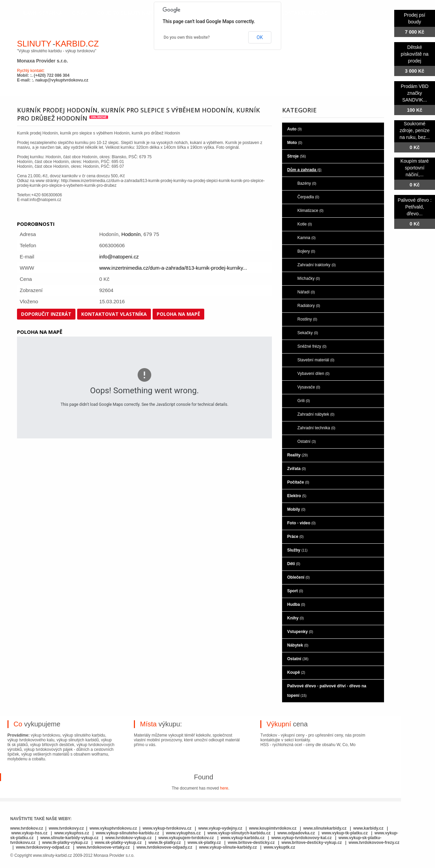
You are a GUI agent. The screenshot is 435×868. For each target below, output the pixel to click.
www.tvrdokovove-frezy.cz (374, 843)
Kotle (305, 224)
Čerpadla (308, 197)
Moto (295, 143)
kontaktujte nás (304, 13)
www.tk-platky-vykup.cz (65, 843)
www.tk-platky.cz (165, 843)
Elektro (297, 496)
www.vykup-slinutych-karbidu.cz (239, 833)
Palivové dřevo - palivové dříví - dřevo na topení (327, 691)
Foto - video (301, 523)
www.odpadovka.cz (296, 833)
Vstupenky (300, 632)
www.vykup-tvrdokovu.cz (167, 828)
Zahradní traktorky (317, 265)
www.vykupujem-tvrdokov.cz (187, 838)
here (224, 788)
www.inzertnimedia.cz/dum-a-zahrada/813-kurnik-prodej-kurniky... (173, 268)
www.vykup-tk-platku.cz (345, 833)
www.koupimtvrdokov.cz (273, 828)
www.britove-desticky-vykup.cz (312, 843)
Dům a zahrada (304, 170)
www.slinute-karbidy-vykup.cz (69, 838)
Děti (294, 564)
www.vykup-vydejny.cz (220, 828)
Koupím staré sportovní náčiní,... (414, 168)
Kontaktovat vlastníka (114, 314)
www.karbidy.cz (369, 828)
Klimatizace (310, 211)
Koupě (296, 672)
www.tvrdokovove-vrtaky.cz (103, 847)
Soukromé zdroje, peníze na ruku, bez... (415, 130)
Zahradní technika (316, 428)
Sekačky (308, 333)
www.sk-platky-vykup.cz (118, 843)
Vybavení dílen (314, 374)
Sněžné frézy (312, 346)
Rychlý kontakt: (31, 71)
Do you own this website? (187, 37)
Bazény (307, 183)
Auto (294, 129)
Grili (304, 401)
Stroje (297, 156)
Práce (295, 537)
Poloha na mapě (178, 314)
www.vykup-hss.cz (29, 833)
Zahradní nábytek (316, 414)
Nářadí (306, 292)
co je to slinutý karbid (129, 13)
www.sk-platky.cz (204, 843)
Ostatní (307, 441)
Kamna (307, 238)
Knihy (295, 618)
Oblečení (298, 577)
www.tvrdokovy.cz (66, 828)
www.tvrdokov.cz (27, 828)
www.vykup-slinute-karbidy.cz (228, 847)
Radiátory (309, 306)
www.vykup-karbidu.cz (243, 838)
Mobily (296, 509)
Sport (295, 591)
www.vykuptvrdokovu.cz (113, 828)
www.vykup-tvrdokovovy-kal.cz (302, 838)
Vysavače (309, 387)
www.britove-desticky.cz (251, 843)
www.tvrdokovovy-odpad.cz (43, 847)
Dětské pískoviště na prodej (415, 54)
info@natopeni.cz (119, 257)
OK (260, 37)
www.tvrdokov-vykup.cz (129, 838)
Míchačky (309, 278)
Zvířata (297, 469)
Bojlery (306, 251)
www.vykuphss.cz (72, 833)
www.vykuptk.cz (279, 847)
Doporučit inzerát (46, 314)
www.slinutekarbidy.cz (325, 828)
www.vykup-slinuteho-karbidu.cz (127, 833)
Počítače (298, 482)
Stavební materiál (316, 360)
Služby (297, 550)
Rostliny (307, 319)
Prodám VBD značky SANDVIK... (415, 93)
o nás (80, 13)
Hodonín (131, 234)
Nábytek (298, 645)
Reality (297, 455)
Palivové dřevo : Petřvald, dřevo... (415, 207)
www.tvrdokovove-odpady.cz (164, 847)
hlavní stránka (41, 13)
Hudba (296, 604)
